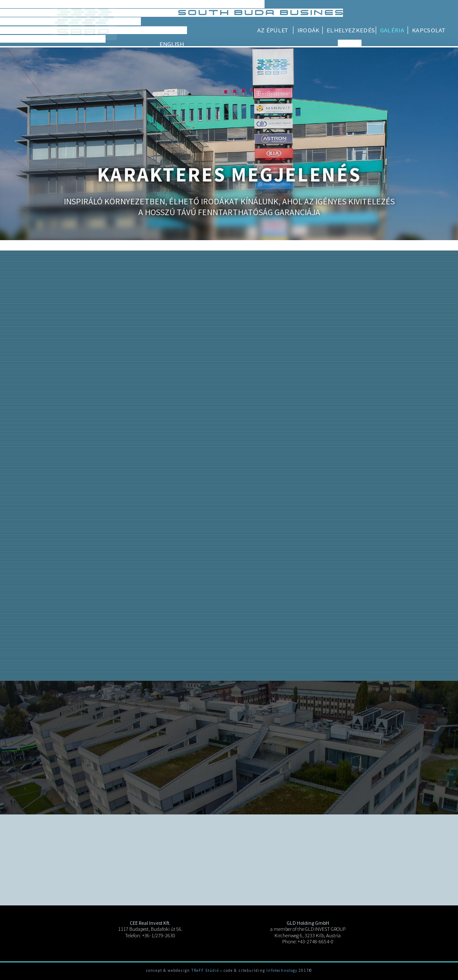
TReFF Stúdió (205, 971)
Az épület (311, 30)
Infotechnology (282, 971)
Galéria (430, 30)
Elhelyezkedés (389, 30)
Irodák (347, 30)
